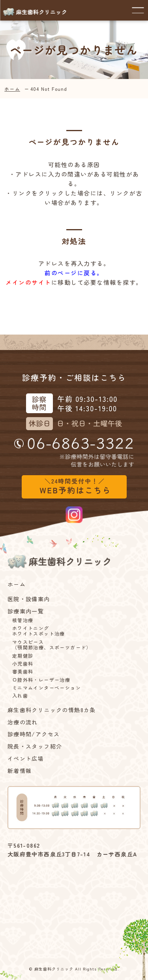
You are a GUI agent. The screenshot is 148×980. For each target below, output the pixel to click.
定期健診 (23, 656)
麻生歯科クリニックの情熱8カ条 (52, 710)
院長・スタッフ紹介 (35, 746)
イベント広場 (26, 759)
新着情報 (20, 771)
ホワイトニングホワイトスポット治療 (39, 631)
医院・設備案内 (29, 599)
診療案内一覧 (26, 611)
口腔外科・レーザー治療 (41, 680)
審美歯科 (23, 672)
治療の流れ (23, 722)
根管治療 (23, 620)
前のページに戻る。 (74, 273)
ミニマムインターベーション (47, 688)
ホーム (12, 89)
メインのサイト (28, 282)
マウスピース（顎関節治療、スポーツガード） (52, 645)
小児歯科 (23, 664)
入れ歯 (20, 696)
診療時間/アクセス (34, 734)
